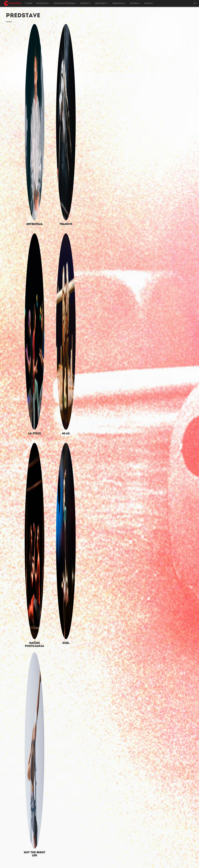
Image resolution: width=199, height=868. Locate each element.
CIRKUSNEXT (102, 3)
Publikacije (119, 3)
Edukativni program (65, 3)
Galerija (135, 3)
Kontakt (148, 3)
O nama (29, 3)
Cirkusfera (15, 3)
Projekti (85, 3)
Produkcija (43, 3)
